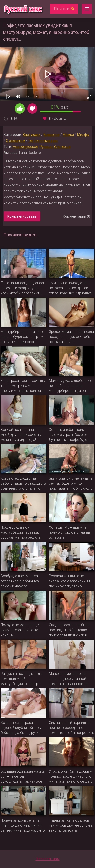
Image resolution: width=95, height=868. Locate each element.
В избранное (58, 119)
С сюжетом (15, 141)
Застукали (31, 135)
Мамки (68, 135)
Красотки (51, 135)
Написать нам (48, 859)
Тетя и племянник (43, 141)
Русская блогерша (55, 147)
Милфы (83, 135)
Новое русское (25, 147)
